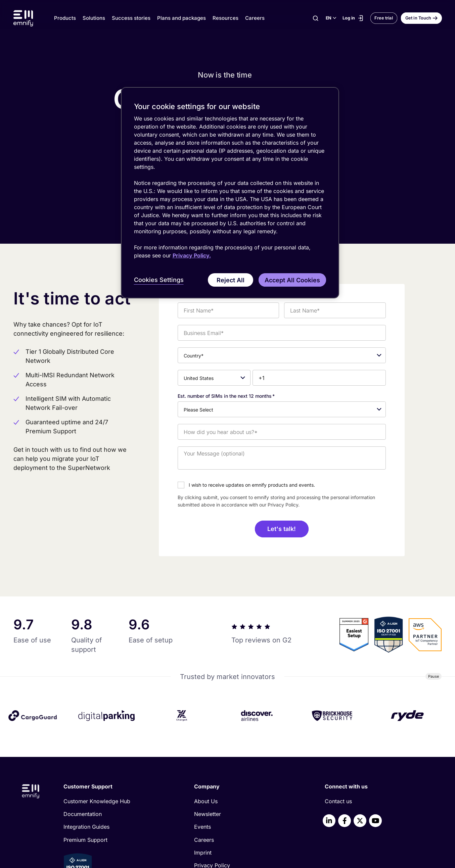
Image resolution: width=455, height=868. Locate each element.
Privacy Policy (212, 781)
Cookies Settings (159, 280)
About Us (206, 717)
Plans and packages (181, 18)
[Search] (315, 18)
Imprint (203, 769)
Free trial (384, 18)
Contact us (338, 717)
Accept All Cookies (292, 280)
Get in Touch (418, 18)
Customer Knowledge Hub (97, 717)
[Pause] (434, 592)
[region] (230, 193)
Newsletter (208, 730)
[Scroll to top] (425, 808)
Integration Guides (86, 743)
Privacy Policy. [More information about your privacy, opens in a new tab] (192, 255)
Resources (225, 18)
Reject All (231, 280)
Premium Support (85, 756)
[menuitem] (118, 717)
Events (202, 743)
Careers (255, 18)
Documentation (83, 730)
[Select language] (331, 18)
